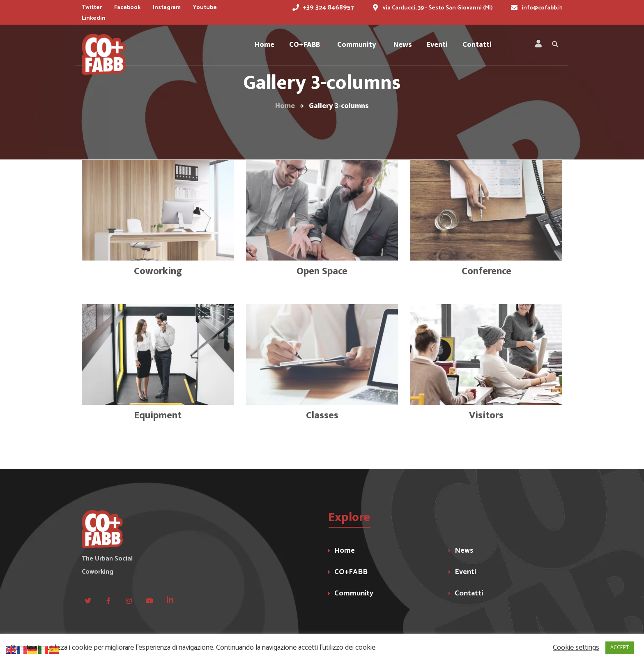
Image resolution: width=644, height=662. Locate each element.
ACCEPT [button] (620, 648)
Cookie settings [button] (576, 648)
